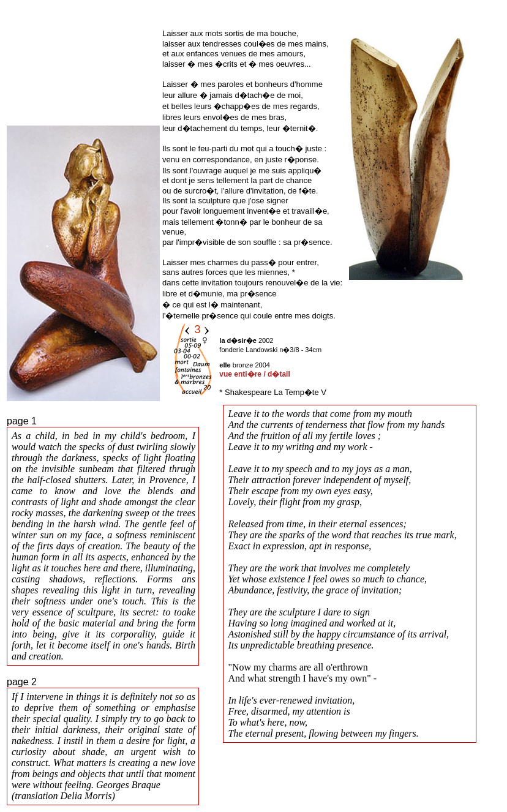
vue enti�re (240, 374)
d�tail (279, 374)
